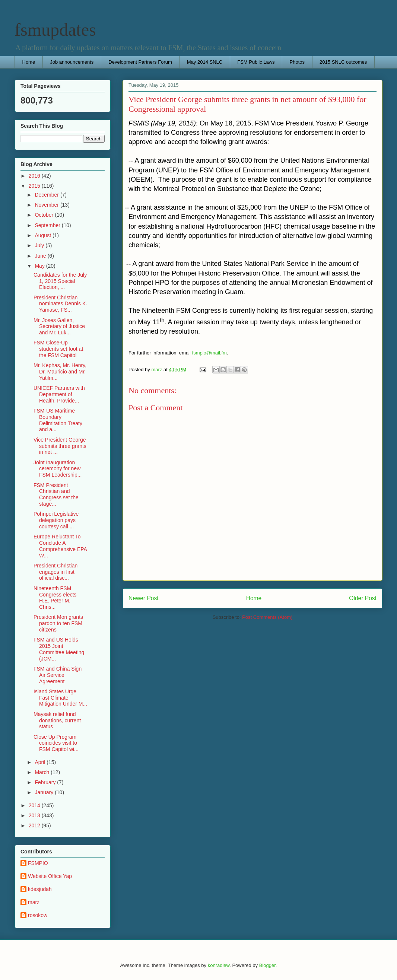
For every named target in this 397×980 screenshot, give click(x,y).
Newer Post (144, 598)
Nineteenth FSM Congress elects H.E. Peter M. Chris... (55, 598)
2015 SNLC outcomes (343, 62)
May (40, 266)
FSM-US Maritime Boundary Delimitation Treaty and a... (58, 420)
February (46, 782)
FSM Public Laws (256, 62)
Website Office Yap (50, 876)
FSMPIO (38, 863)
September (48, 225)
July (40, 245)
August (43, 235)
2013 (35, 815)
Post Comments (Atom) (267, 617)
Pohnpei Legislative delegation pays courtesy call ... (56, 520)
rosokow (38, 915)
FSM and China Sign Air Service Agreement (58, 675)
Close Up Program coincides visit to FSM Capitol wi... (56, 743)
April (41, 762)
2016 (35, 176)
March (43, 772)
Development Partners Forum (140, 62)
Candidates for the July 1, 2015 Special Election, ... (60, 281)
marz (34, 902)
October (45, 215)
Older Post (363, 598)
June (41, 256)
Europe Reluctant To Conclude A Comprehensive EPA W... (60, 546)
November (47, 205)
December (47, 195)
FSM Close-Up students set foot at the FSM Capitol (58, 349)
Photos (297, 62)
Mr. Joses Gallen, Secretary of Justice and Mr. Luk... (59, 327)
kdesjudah (40, 889)
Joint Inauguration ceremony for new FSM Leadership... (58, 469)
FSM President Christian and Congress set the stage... (56, 494)
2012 (35, 825)
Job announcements (72, 62)
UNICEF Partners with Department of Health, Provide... (59, 394)
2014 (35, 805)
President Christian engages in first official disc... (55, 572)
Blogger (267, 965)
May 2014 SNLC (205, 62)
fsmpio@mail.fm (209, 353)
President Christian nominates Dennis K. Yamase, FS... (60, 304)
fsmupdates (55, 30)
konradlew (219, 965)
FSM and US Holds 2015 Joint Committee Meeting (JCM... (59, 649)
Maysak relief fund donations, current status (57, 720)
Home (29, 62)
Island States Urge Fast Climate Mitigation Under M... (60, 698)
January (45, 792)
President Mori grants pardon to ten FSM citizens (58, 623)
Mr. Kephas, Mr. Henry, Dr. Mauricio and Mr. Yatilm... (60, 372)
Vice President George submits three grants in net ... (60, 446)
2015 (35, 186)
